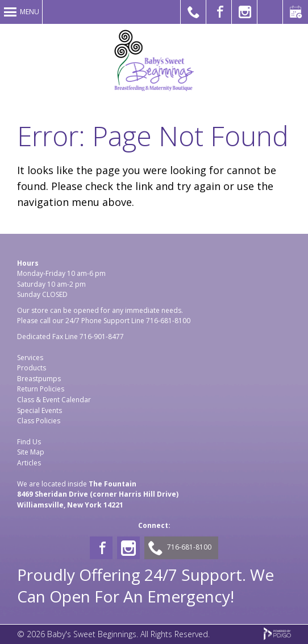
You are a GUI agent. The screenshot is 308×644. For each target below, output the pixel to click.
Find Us (29, 442)
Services (30, 358)
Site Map (31, 452)
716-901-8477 (102, 337)
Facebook (101, 548)
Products (32, 368)
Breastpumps (39, 379)
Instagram (128, 548)
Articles (29, 463)
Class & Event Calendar (54, 400)
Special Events (39, 410)
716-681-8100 (168, 321)
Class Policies (39, 421)
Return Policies (41, 389)
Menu (30, 12)
